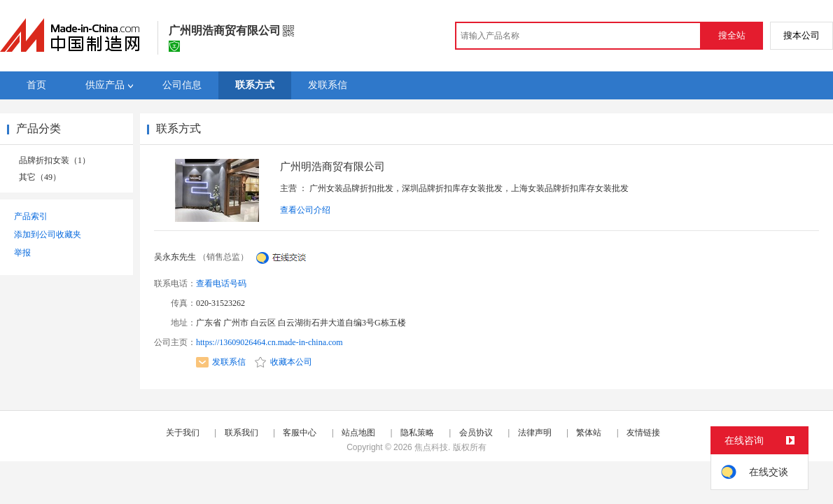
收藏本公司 (283, 362)
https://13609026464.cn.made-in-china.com (269, 342)
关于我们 (183, 433)
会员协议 (476, 433)
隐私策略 (417, 433)
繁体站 (589, 433)
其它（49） (40, 177)
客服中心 (300, 433)
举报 (22, 253)
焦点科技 (431, 447)
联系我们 (241, 433)
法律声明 (535, 433)
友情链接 (643, 433)
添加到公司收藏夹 (48, 234)
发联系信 (221, 362)
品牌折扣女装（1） (55, 160)
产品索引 (31, 216)
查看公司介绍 (305, 210)
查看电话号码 (221, 283)
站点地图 (358, 433)
